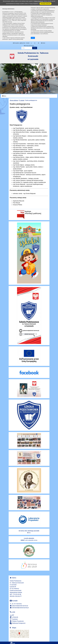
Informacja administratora (29, 46)
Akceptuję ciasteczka (45, 4)
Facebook (14, 619)
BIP (12, 615)
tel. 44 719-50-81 (16, 604)
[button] (2, 79)
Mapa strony (22, 43)
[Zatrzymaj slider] (29, 92)
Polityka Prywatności (17, 621)
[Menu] (29, 96)
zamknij (33, 38)
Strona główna (16, 43)
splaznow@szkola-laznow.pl (19, 606)
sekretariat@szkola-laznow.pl (19, 608)
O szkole (22, 100)
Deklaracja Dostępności (18, 623)
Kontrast (43, 43)
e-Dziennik (14, 617)
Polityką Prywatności (39, 1)
